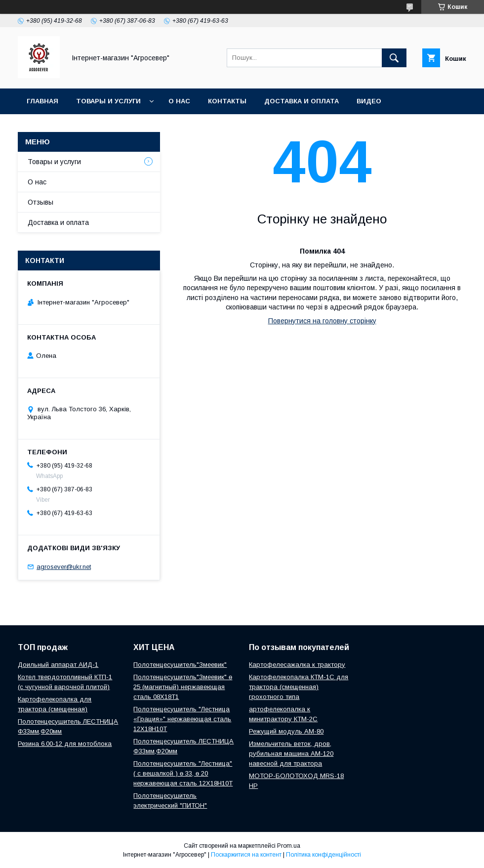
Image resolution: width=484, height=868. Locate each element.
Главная (42, 101)
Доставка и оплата (302, 101)
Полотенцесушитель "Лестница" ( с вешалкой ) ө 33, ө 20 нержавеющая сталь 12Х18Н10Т (183, 773)
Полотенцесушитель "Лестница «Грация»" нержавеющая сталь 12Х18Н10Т (182, 719)
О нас (179, 101)
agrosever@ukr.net (64, 567)
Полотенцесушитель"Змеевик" (180, 665)
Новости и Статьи (63, 127)
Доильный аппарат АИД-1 (58, 665)
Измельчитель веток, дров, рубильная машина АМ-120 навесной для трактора (291, 754)
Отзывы (40, 202)
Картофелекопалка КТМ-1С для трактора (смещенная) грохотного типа (299, 687)
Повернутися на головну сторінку (322, 321)
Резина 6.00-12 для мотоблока (65, 744)
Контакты (227, 101)
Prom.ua (289, 846)
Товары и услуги (108, 101)
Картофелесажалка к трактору (297, 665)
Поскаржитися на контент (246, 855)
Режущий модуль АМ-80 (286, 731)
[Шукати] (394, 58)
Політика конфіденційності (323, 855)
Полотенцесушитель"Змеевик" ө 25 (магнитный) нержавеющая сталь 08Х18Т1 (183, 687)
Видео (369, 101)
